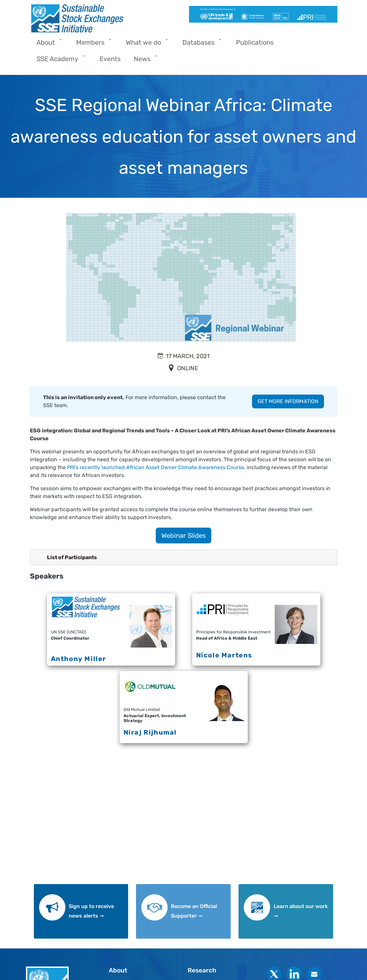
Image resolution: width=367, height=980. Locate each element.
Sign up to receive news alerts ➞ (91, 911)
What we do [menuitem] (145, 45)
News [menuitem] (144, 61)
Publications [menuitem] (255, 42)
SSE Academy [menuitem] (59, 61)
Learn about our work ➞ (301, 911)
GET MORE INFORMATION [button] (288, 401)
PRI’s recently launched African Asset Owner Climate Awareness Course (156, 467)
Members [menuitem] (92, 45)
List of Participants (65, 560)
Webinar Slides (183, 536)
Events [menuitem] (110, 59)
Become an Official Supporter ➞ (194, 911)
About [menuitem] (47, 45)
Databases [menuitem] (200, 45)
